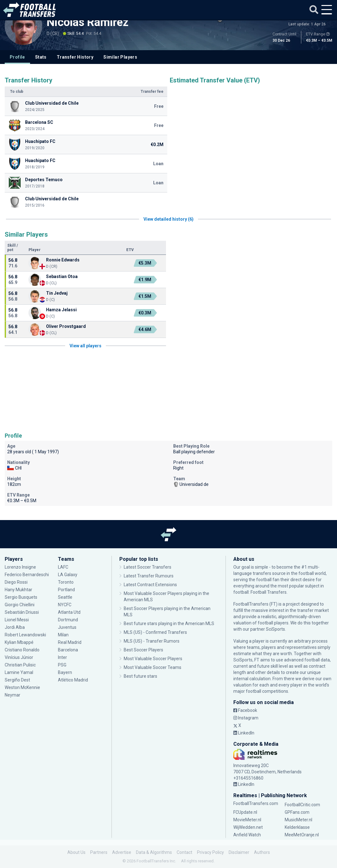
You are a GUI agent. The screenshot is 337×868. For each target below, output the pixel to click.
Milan (63, 635)
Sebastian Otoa (62, 276)
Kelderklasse (297, 827)
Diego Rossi (16, 582)
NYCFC (65, 605)
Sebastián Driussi (22, 612)
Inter (62, 657)
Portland (66, 590)
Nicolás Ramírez (88, 22)
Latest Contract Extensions (150, 585)
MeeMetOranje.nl (302, 835)
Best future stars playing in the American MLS (169, 623)
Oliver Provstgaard (66, 326)
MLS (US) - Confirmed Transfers (155, 632)
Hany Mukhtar (18, 590)
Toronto (66, 582)
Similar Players (120, 57)
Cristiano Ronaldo (22, 650)
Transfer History (75, 57)
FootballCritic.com (302, 805)
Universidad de (191, 484)
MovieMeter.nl (247, 820)
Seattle (65, 597)
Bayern (65, 672)
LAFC (63, 567)
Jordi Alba (15, 627)
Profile (17, 57)
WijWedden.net (248, 827)
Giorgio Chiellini (20, 605)
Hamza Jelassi (61, 310)
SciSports (275, 629)
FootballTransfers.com (256, 803)
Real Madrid (70, 642)
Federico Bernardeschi (27, 575)
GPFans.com (297, 812)
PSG (62, 665)
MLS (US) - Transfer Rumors (152, 641)
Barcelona (68, 650)
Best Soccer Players (143, 650)
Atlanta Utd (69, 612)
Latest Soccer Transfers (148, 567)
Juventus (67, 627)
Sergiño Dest (17, 680)
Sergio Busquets (21, 597)
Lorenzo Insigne (20, 567)
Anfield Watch (247, 835)
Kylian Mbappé (19, 642)
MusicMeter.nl (298, 820)
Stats (41, 57)
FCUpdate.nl (245, 812)
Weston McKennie (22, 687)
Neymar (13, 695)
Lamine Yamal (19, 672)
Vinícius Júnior (19, 657)
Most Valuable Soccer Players (153, 659)
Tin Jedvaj (57, 293)
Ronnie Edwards (63, 260)
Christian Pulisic (20, 665)
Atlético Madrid (73, 680)
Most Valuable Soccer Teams (153, 667)
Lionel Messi (17, 620)
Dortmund (68, 620)
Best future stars (140, 676)
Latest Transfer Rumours (149, 576)
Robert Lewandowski (25, 635)
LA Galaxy (68, 575)
